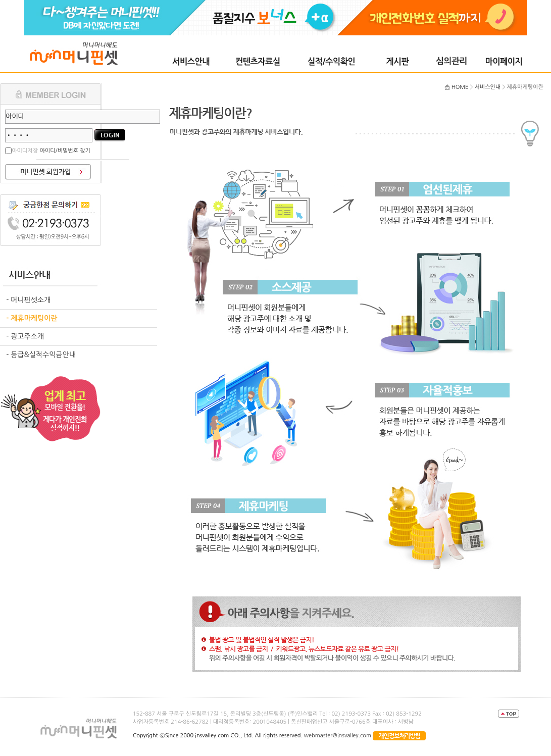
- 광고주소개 (25, 336)
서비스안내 (488, 87)
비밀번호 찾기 (74, 151)
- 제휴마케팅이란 (32, 318)
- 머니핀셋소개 (28, 300)
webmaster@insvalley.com (337, 736)
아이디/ (49, 151)
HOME (460, 87)
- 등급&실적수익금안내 (41, 355)
